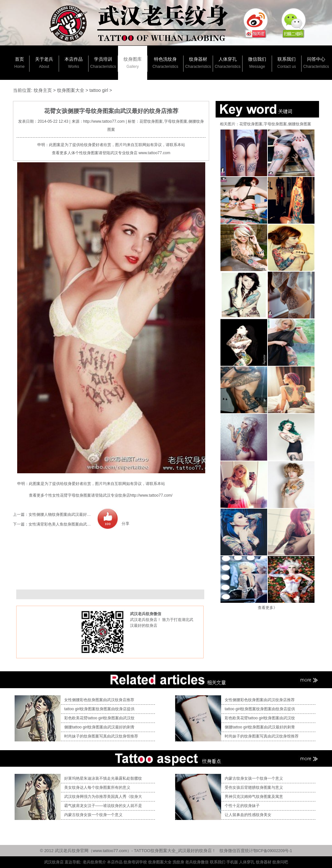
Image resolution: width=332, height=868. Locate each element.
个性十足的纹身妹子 (242, 806)
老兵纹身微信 (197, 862)
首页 (19, 63)
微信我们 (257, 63)
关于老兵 (44, 63)
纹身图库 (133, 63)
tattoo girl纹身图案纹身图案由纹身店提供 (99, 709)
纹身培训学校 (135, 862)
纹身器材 (198, 63)
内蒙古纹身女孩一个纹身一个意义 (93, 815)
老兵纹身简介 (94, 862)
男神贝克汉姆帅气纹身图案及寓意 (254, 797)
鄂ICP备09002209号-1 (273, 851)
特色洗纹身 (165, 63)
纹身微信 (228, 851)
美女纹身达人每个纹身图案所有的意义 (97, 787)
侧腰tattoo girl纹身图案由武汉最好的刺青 (99, 727)
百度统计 (245, 851)
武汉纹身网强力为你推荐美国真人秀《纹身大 (103, 797)
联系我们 (286, 63)
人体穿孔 (227, 63)
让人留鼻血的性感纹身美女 (248, 815)
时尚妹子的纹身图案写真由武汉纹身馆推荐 (101, 736)
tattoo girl (99, 90)
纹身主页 (43, 90)
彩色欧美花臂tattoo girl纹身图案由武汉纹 (99, 718)
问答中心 (316, 63)
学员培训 (103, 63)
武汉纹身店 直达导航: (63, 862)
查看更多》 (267, 608)
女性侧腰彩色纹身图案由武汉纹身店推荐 (99, 700)
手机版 (232, 862)
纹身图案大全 (71, 90)
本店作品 (74, 63)
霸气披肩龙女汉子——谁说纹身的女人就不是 (103, 806)
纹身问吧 (280, 862)
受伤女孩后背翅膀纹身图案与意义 (254, 787)
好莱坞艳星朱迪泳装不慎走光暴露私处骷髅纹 (103, 778)
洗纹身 (178, 862)
